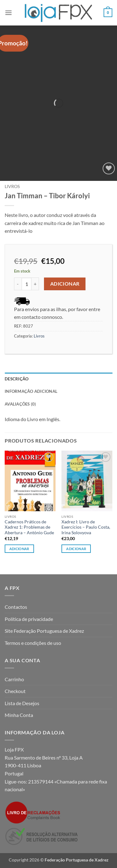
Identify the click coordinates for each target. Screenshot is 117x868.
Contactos (16, 607)
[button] (8, 13)
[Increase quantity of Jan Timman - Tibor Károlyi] (35, 284)
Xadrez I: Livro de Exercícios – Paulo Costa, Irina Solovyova (86, 527)
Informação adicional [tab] (31, 391)
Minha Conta (19, 715)
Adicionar (65, 284)
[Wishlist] (109, 169)
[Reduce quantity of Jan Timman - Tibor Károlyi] (18, 284)
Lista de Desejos (22, 703)
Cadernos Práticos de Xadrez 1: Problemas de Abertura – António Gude (29, 527)
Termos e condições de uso (33, 643)
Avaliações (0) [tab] (20, 404)
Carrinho (14, 679)
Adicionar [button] (19, 549)
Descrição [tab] (17, 379)
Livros (12, 186)
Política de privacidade (29, 619)
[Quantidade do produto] (27, 284)
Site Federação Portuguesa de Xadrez (44, 631)
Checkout (15, 691)
